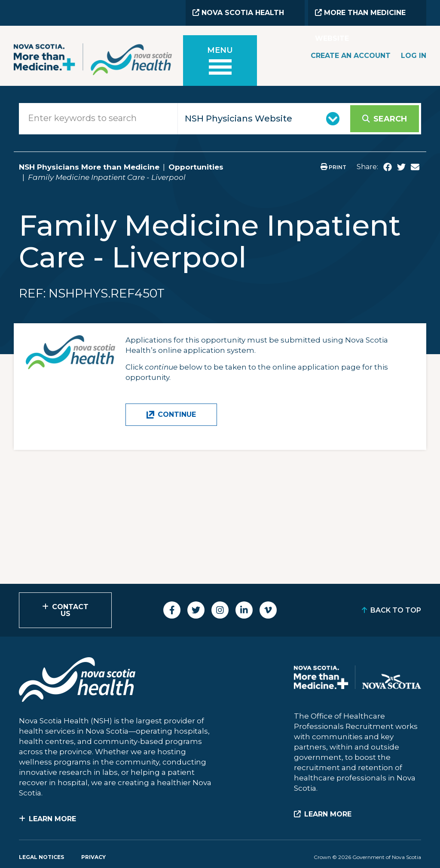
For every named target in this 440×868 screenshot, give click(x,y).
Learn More (52, 819)
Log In (414, 56)
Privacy (93, 857)
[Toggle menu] (220, 62)
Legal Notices (41, 857)
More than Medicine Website (360, 17)
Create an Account (351, 56)
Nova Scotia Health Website (238, 17)
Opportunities (196, 167)
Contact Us (70, 610)
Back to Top (396, 610)
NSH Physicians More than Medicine (89, 167)
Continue (177, 414)
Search (390, 119)
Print (333, 167)
